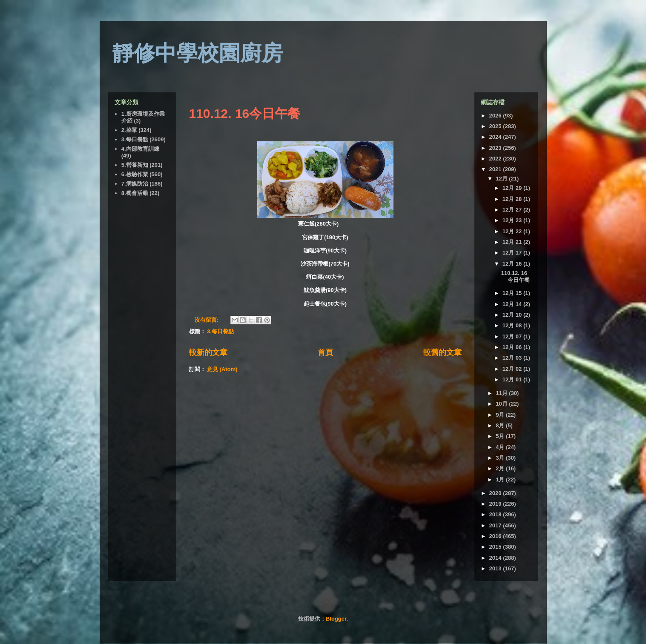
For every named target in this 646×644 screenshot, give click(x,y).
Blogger (336, 619)
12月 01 (513, 379)
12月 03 (513, 358)
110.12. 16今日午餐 (245, 113)
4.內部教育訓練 (140, 149)
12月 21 (513, 242)
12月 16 (513, 264)
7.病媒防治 (135, 184)
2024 (496, 137)
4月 (501, 447)
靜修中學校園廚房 (198, 53)
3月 (501, 458)
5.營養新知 (135, 165)
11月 (502, 393)
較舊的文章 (442, 352)
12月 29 (513, 188)
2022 (496, 159)
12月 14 (513, 304)
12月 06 (513, 347)
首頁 (325, 352)
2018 (496, 514)
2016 (496, 536)
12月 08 (513, 325)
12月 (502, 179)
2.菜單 (129, 130)
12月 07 (513, 336)
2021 (496, 169)
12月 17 (513, 253)
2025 (496, 126)
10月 (502, 404)
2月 (501, 468)
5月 (501, 436)
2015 (496, 547)
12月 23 (513, 220)
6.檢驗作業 (135, 174)
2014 (496, 558)
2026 (496, 116)
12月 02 (513, 369)
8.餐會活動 (135, 193)
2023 (496, 148)
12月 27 (513, 210)
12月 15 (513, 293)
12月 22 (513, 231)
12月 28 (513, 199)
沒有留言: (207, 320)
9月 (501, 415)
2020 (496, 493)
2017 (496, 525)
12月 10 (513, 315)
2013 (496, 568)
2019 (496, 504)
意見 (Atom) (222, 369)
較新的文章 (208, 352)
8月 (501, 425)
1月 (501, 479)
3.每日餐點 (220, 331)
